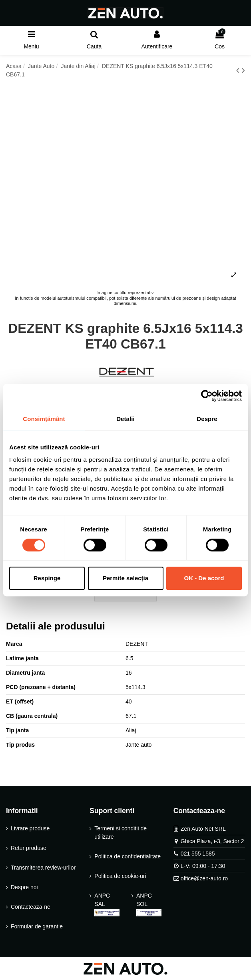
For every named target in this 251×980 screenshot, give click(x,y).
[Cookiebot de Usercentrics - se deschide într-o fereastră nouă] (207, 396)
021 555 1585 (198, 854)
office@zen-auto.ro (204, 878)
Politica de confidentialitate (127, 856)
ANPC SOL (149, 904)
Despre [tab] (207, 419)
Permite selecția (125, 578)
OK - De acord (204, 578)
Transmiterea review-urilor (43, 868)
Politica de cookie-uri (120, 876)
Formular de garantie (37, 926)
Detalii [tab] (125, 419)
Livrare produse (30, 828)
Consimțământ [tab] (44, 419)
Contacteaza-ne (31, 907)
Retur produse (29, 848)
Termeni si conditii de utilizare (121, 833)
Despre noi (24, 887)
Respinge (47, 578)
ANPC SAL (107, 904)
